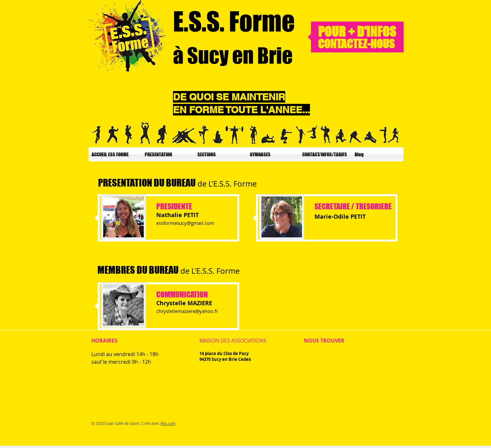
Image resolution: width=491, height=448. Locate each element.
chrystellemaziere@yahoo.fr (187, 311)
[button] (168, 154)
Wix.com (168, 423)
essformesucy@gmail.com (185, 223)
